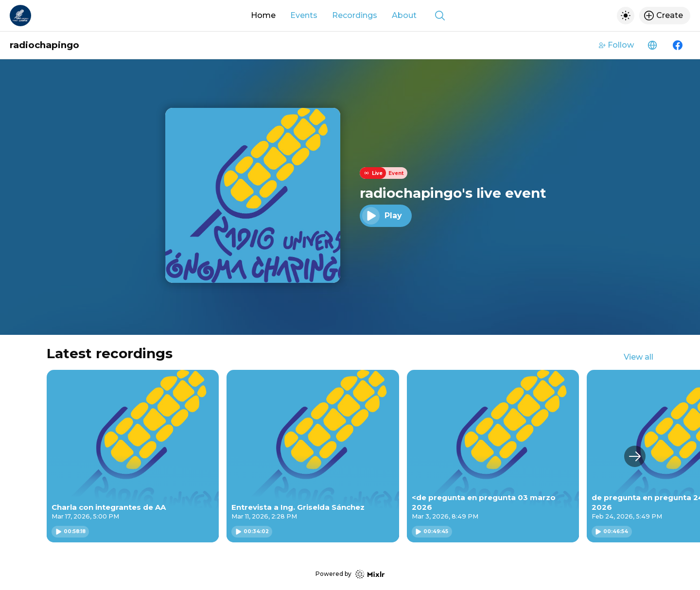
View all (639, 357)
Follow (616, 45)
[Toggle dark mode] (626, 16)
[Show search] (440, 16)
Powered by (350, 574)
